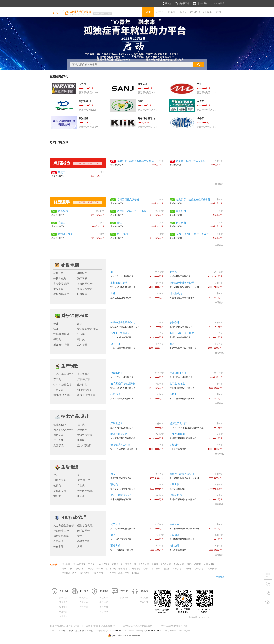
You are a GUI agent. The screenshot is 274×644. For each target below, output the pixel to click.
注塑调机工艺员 (178, 373)
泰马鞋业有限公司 (178, 550)
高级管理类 (83, 541)
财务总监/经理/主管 (88, 329)
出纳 (80, 324)
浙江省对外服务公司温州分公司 (184, 287)
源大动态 (144, 598)
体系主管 (174, 485)
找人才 (183, 12)
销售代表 (58, 273)
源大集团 (66, 564)
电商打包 (181, 211)
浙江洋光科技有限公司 (121, 337)
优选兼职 (78, 202)
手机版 (167, 4)
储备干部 (58, 547)
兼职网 (189, 569)
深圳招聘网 (135, 569)
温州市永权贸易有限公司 (181, 327)
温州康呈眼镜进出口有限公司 (183, 438)
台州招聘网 (104, 564)
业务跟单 (58, 289)
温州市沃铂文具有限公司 (122, 377)
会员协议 (104, 602)
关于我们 (63, 598)
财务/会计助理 (61, 345)
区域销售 (82, 294)
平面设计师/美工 (178, 434)
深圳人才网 (178, 569)
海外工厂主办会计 (120, 333)
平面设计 (58, 440)
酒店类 (57, 496)
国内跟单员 (176, 293)
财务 (172, 344)
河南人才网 (131, 564)
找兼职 (172, 12)
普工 (120, 223)
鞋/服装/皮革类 (62, 395)
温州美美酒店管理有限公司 (123, 489)
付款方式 (84, 607)
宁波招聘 (123, 569)
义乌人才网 (166, 564)
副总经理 (58, 541)
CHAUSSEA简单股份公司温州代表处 (187, 428)
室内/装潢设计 (85, 446)
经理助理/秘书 (85, 531)
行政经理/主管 (61, 531)
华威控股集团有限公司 (180, 276)
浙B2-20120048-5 (153, 631)
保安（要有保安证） (121, 495)
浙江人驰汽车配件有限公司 (123, 287)
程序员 (81, 425)
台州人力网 (67, 569)
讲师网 (155, 564)
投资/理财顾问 (61, 334)
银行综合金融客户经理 (182, 283)
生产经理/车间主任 (64, 374)
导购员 (81, 486)
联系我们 (63, 612)
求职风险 (104, 598)
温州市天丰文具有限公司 (122, 276)
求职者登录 (218, 4)
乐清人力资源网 (95, 569)
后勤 (80, 547)
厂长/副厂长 (84, 379)
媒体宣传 (63, 607)
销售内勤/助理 (61, 294)
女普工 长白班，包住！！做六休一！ (194, 234)
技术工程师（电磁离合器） (125, 384)
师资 (219, 12)
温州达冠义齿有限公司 (121, 298)
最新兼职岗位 (117, 165)
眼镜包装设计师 (119, 434)
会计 (56, 324)
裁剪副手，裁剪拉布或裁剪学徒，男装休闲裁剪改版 (135, 161)
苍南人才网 (84, 573)
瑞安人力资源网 (194, 564)
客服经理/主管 (85, 284)
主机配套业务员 (119, 283)
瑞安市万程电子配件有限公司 (183, 348)
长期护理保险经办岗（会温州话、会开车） (134, 323)
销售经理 (82, 273)
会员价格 (84, 598)
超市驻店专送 (65, 234)
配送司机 (115, 546)
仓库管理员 (83, 374)
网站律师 (104, 612)
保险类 (57, 339)
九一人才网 (80, 569)
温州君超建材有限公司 (180, 337)
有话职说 (195, 12)
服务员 (81, 496)
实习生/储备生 (177, 384)
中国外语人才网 (69, 573)
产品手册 (144, 602)
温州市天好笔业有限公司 (122, 399)
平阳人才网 (98, 573)
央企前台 (174, 524)
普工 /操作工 (124, 234)
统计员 (81, 339)
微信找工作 (182, 3)
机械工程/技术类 (86, 395)
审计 (56, 329)
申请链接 (220, 577)
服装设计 (82, 440)
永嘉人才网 (209, 564)
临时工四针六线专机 (128, 200)
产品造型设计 (118, 423)
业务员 (173, 272)
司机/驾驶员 (60, 480)
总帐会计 (174, 323)
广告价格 (84, 602)
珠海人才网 (124, 573)
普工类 (57, 379)
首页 (148, 12)
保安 (56, 475)
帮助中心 (124, 598)
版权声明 (104, 607)
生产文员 (58, 390)
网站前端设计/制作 (64, 430)
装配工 (62, 172)
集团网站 (63, 616)
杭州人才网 (148, 569)
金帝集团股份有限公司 (121, 499)
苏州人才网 (111, 573)
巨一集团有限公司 (178, 489)
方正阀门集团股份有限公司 (182, 298)
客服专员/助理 (61, 284)
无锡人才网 (179, 564)
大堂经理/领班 (85, 491)
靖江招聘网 (111, 569)
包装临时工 (117, 373)
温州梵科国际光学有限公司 (123, 438)
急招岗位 (78, 163)
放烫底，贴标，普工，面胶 (191, 161)
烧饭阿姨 (63, 211)
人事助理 (174, 535)
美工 (113, 272)
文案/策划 (59, 446)
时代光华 (212, 569)
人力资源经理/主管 (64, 526)
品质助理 (115, 394)
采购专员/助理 (85, 289)
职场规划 (92, 564)
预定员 (114, 485)
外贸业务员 (60, 279)
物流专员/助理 (85, 390)
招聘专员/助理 (85, 526)
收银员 (57, 486)
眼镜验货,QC (176, 495)
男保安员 (181, 223)
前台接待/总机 (61, 536)
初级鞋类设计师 (178, 423)
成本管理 (82, 345)
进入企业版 (200, 4)
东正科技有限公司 (178, 449)
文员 (80, 536)
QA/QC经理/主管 (62, 385)
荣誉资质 (63, 602)
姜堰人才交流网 (163, 569)
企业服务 (207, 12)
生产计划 (82, 385)
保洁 (80, 475)
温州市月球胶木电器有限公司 (124, 449)
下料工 (173, 394)
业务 (113, 293)
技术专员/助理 (85, 435)
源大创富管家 (79, 564)
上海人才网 (144, 564)
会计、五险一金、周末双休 (184, 333)
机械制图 (174, 445)
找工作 (160, 12)
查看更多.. (220, 184)
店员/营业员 (84, 480)
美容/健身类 (60, 491)
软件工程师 (60, 425)
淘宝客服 (82, 279)
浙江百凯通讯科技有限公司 (182, 399)
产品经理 (82, 430)
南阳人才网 (117, 564)
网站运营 (58, 435)
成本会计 (115, 344)
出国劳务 (136, 573)
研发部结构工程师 (120, 445)
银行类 (81, 334)
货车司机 (115, 524)
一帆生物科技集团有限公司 (123, 348)
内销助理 (174, 546)
